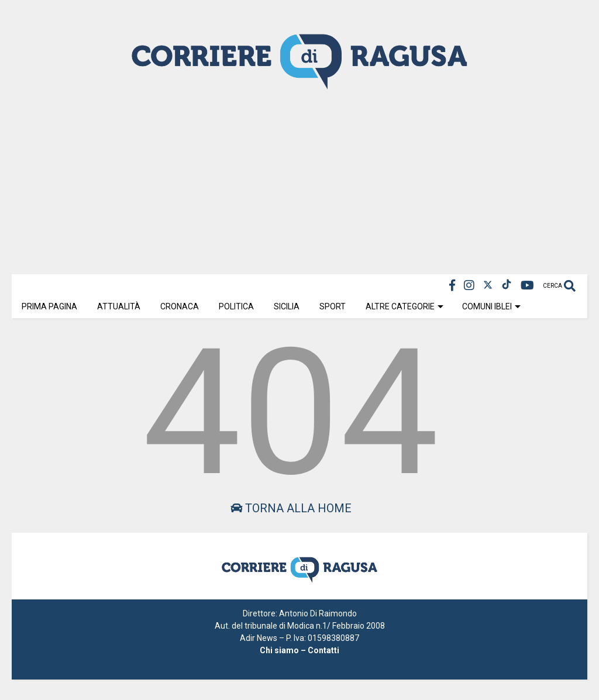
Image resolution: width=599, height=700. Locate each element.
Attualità (119, 306)
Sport (333, 306)
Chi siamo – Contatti (299, 650)
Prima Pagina (49, 306)
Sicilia (287, 306)
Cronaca (180, 306)
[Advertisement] (299, 181)
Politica (236, 306)
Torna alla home (291, 508)
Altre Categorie (405, 306)
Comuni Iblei (491, 306)
